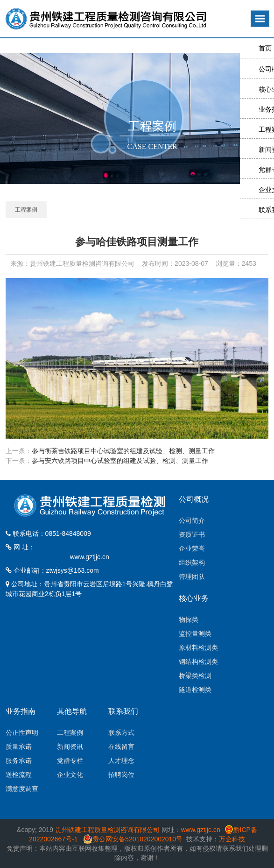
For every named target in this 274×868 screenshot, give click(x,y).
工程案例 (26, 210)
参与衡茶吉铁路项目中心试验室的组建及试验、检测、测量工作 (123, 451)
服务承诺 (19, 761)
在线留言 (121, 747)
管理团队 (192, 576)
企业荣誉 (192, 548)
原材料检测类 (198, 647)
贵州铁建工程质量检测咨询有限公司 (107, 830)
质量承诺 (19, 747)
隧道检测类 (195, 690)
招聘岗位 (121, 775)
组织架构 (192, 562)
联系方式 (121, 733)
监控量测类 (195, 633)
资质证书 (192, 534)
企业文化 (70, 775)
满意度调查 (22, 789)
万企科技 (232, 839)
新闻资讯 (70, 747)
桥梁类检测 (195, 676)
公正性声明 (22, 733)
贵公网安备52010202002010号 (137, 839)
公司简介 (192, 520)
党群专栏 (70, 761)
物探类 (189, 619)
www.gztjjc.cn (90, 557)
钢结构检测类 (198, 662)
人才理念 (121, 761)
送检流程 (19, 775)
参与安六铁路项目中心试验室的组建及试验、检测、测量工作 (120, 461)
